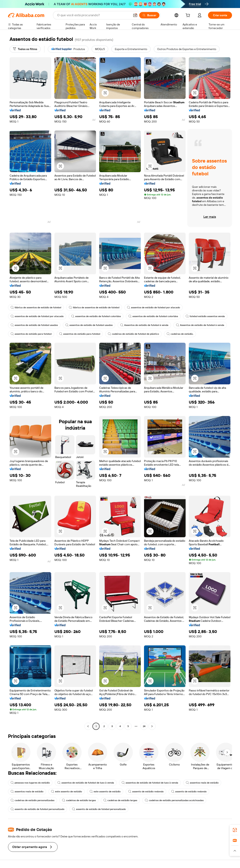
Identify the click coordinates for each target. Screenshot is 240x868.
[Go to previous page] (88, 726)
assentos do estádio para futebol (31, 334)
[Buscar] (149, 15)
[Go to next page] (152, 726)
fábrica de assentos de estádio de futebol (36, 307)
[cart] (189, 16)
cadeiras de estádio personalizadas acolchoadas (174, 800)
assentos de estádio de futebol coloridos (96, 316)
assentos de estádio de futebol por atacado (153, 307)
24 (144, 726)
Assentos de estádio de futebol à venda (144, 325)
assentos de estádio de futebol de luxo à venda (86, 783)
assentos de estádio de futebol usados (34, 325)
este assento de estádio (66, 792)
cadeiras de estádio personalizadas (32, 800)
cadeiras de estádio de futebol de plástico (133, 334)
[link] (235, 830)
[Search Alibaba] (93, 15)
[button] (135, 15)
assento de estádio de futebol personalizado (37, 809)
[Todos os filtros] (25, 49)
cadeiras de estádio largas (79, 800)
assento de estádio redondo (146, 792)
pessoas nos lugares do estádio (30, 783)
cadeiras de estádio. (180, 334)
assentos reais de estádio (202, 783)
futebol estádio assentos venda (205, 316)
